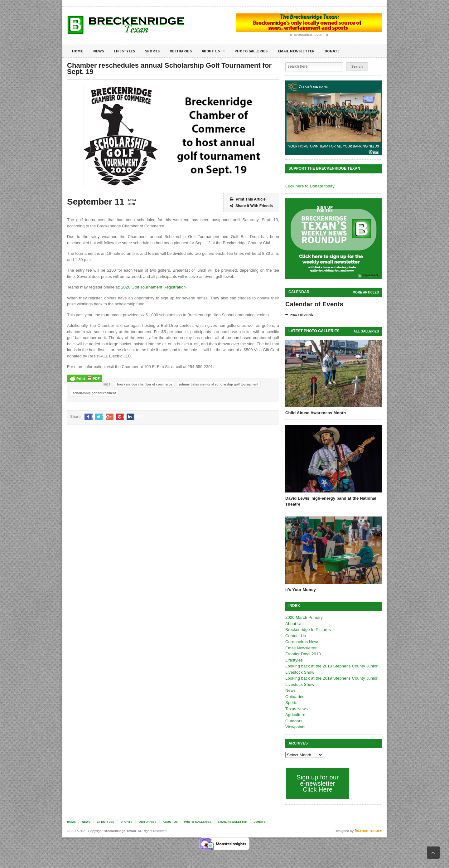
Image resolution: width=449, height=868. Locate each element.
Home (78, 51)
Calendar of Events (314, 304)
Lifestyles (128, 51)
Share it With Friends (251, 206)
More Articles (366, 292)
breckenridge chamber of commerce (144, 384)
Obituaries (188, 51)
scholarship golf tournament (94, 393)
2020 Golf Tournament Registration (152, 287)
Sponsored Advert (309, 35)
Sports (158, 51)
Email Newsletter (312, 51)
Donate (351, 51)
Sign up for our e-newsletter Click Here (317, 783)
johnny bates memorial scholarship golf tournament (216, 384)
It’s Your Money (300, 589)
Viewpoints (295, 727)
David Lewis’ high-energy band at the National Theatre (330, 501)
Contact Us (295, 635)
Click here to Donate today (309, 186)
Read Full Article (302, 315)
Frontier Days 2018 (303, 654)
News (100, 51)
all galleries (367, 331)
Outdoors (294, 721)
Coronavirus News (302, 641)
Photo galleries (263, 51)
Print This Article (248, 199)
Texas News (296, 708)
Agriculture (295, 714)
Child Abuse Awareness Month (315, 412)
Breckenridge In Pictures (307, 629)
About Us (223, 52)
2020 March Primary (304, 617)
